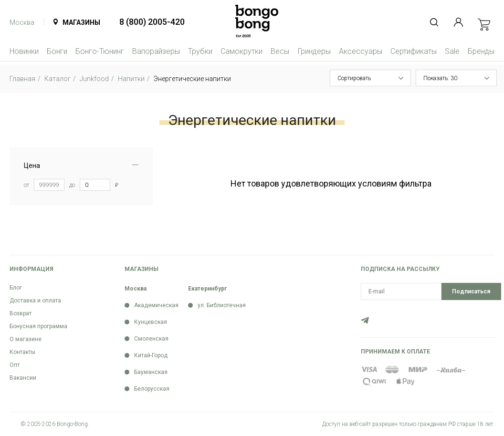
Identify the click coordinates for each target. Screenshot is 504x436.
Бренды (481, 51)
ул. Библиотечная (222, 305)
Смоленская (151, 339)
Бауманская (151, 372)
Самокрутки (241, 51)
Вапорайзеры (156, 51)
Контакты (22, 352)
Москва (22, 22)
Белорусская (152, 389)
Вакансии (23, 378)
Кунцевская (151, 322)
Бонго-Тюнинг (100, 51)
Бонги (57, 51)
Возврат (21, 313)
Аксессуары (361, 51)
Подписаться (471, 291)
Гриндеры (314, 51)
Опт (15, 365)
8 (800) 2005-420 (152, 22)
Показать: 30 (440, 78)
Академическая (156, 305)
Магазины (81, 22)
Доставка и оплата (35, 301)
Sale (452, 51)
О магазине (26, 339)
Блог (16, 288)
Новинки (24, 51)
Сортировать (354, 78)
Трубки (200, 51)
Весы (280, 51)
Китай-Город (151, 355)
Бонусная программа (38, 326)
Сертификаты (414, 51)
